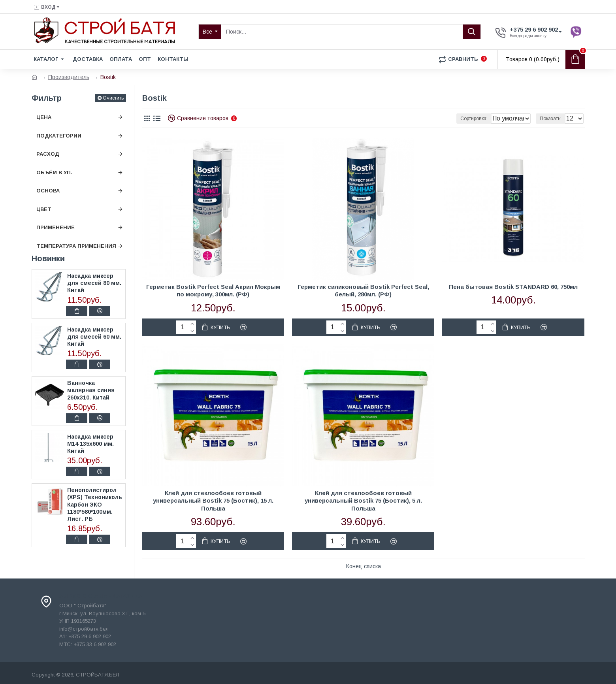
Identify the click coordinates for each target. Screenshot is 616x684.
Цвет (44, 209)
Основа (48, 191)
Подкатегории (59, 136)
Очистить (113, 98)
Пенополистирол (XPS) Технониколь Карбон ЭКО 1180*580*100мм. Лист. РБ (95, 504)
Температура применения (76, 246)
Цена (44, 117)
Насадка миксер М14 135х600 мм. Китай (90, 444)
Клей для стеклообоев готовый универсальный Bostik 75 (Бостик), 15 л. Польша (213, 501)
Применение (56, 227)
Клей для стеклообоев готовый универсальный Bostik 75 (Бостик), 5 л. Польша (363, 501)
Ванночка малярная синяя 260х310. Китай (91, 390)
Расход (48, 154)
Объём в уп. (54, 172)
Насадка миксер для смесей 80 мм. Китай (94, 283)
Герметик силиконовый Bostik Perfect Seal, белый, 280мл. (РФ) (363, 291)
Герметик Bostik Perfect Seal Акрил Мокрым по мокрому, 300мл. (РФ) (213, 291)
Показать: (553, 119)
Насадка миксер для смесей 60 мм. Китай (94, 337)
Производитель (69, 77)
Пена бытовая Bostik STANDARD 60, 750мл (513, 287)
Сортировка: (452, 119)
